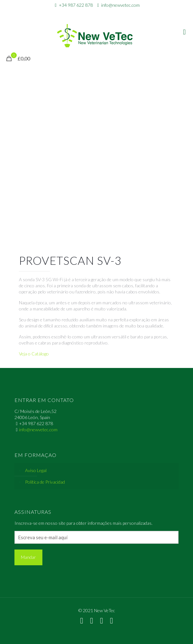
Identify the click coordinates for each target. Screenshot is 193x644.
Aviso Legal (36, 470)
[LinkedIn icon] (101, 13)
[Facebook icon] (93, 13)
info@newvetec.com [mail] (120, 5)
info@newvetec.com (38, 429)
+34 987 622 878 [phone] (76, 5)
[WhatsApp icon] (85, 13)
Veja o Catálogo (34, 354)
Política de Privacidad (45, 482)
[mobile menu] (184, 32)
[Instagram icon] (109, 13)
